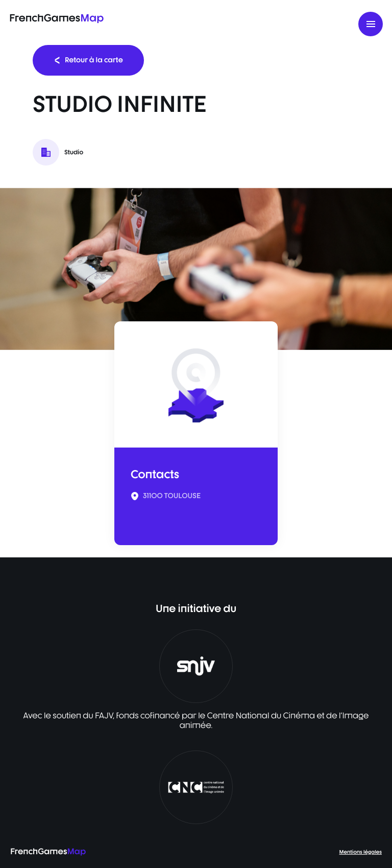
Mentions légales (361, 852)
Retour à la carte (88, 60)
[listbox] (196, 269)
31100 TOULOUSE (172, 496)
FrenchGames (56, 18)
